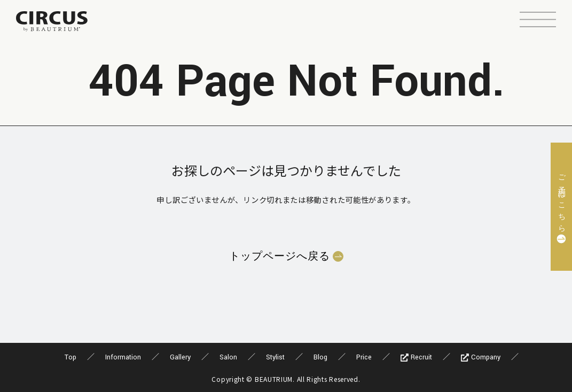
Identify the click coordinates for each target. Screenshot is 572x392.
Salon (228, 357)
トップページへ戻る (280, 256)
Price (364, 357)
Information (123, 357)
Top (70, 357)
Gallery (180, 357)
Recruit (416, 357)
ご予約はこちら (561, 200)
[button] (538, 21)
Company (481, 357)
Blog (320, 357)
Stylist (275, 357)
